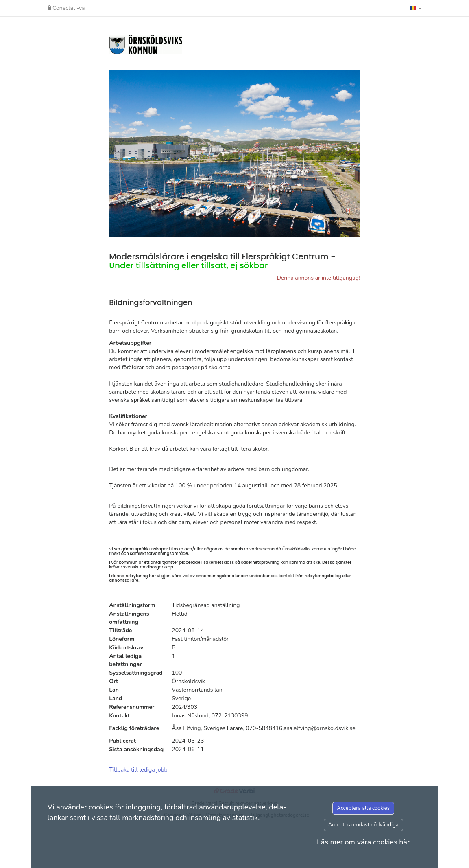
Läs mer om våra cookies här (363, 842)
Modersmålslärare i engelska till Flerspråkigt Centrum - (222, 261)
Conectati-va (66, 8)
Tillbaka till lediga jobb (138, 770)
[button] (416, 8)
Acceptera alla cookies (363, 808)
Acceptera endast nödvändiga (363, 825)
